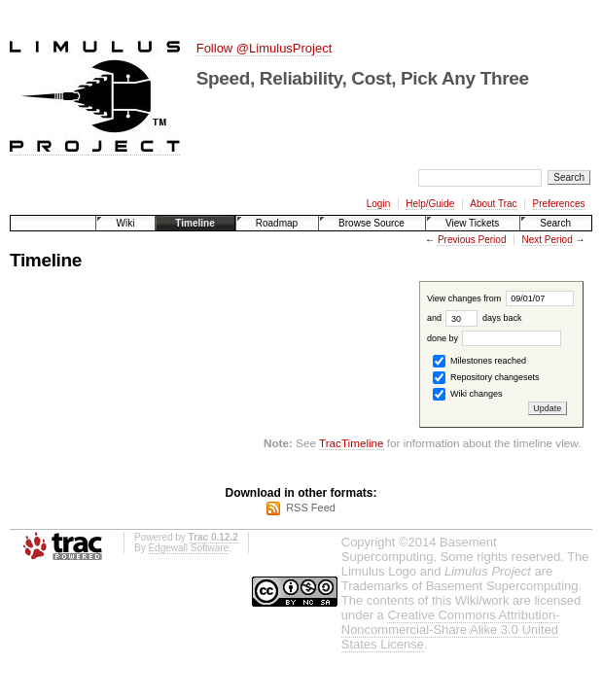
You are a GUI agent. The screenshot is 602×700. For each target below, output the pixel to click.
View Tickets (472, 223)
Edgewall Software (188, 548)
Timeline (195, 223)
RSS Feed (311, 507)
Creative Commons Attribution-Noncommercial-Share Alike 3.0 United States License (451, 630)
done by (495, 338)
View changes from (500, 298)
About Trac (493, 204)
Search (555, 223)
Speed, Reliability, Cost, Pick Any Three (363, 78)
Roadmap (277, 223)
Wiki (125, 223)
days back (483, 318)
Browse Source (372, 223)
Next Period (547, 240)
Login (378, 204)
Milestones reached (479, 361)
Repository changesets (486, 378)
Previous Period (472, 240)
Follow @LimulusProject (265, 48)
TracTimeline (352, 443)
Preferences (559, 204)
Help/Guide (430, 204)
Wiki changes (467, 394)
